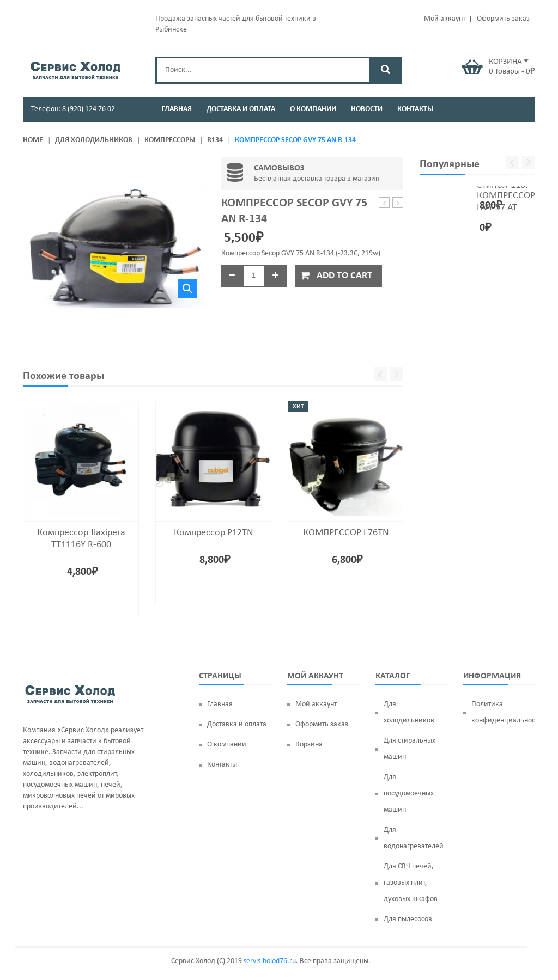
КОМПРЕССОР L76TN (346, 533)
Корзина (309, 745)
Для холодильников (94, 140)
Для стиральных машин (410, 749)
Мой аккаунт (445, 19)
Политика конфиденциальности (503, 712)
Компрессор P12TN (214, 533)
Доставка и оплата (237, 724)
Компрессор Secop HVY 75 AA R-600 (398, 203)
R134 (215, 140)
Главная (220, 704)
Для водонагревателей (414, 838)
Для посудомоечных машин (409, 794)
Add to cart (344, 276)
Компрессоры (170, 140)
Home (33, 140)
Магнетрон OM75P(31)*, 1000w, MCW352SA (384, 203)
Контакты (222, 765)
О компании (227, 745)
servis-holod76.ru (270, 961)
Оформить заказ (503, 19)
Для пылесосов (408, 919)
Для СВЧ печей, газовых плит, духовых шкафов (411, 883)
